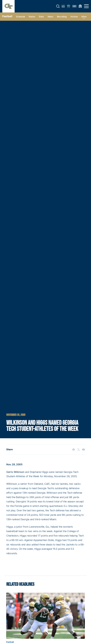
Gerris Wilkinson (15, 472)
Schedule (21, 17)
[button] (58, 6)
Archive (74, 17)
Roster (32, 17)
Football (7, 16)
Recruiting (62, 17)
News (50, 17)
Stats (41, 17)
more (84, 17)
